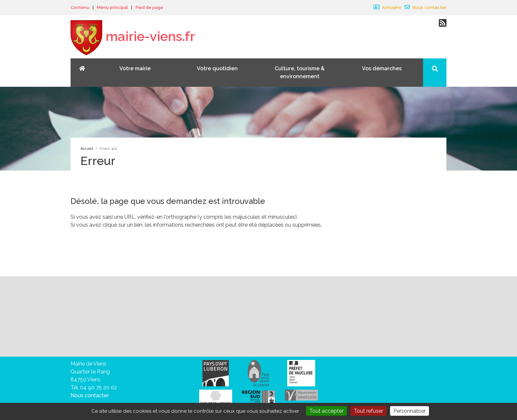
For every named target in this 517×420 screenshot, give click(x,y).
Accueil (87, 149)
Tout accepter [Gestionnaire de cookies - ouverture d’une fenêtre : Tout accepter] (326, 411)
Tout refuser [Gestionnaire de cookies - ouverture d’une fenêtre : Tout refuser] (368, 411)
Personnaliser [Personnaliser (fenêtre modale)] (410, 411)
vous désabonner (95, 339)
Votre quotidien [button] (217, 68)
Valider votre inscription (372, 317)
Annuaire (387, 7)
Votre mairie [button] (135, 68)
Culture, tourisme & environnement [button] (300, 72)
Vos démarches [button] (382, 68)
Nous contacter (426, 7)
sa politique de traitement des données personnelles (267, 331)
